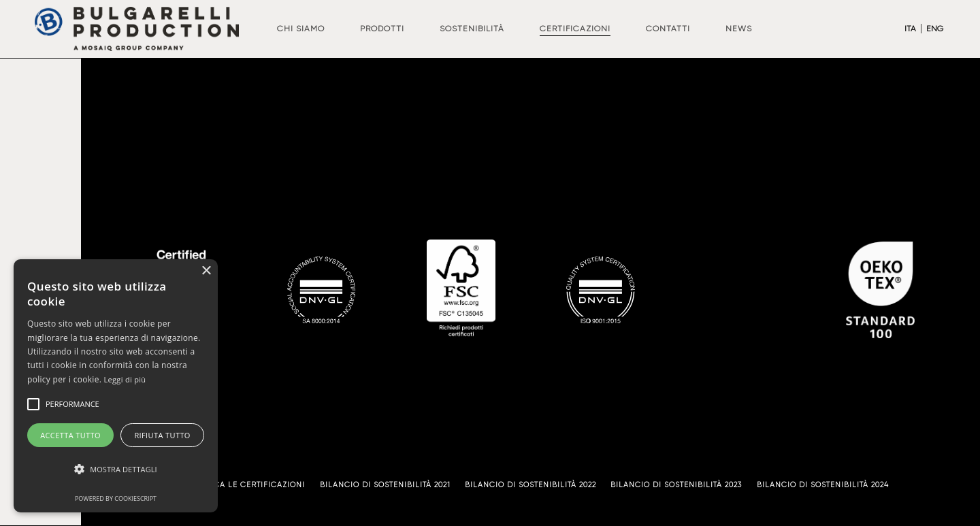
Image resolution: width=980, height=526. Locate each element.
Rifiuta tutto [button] (162, 435)
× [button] (206, 271)
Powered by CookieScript (116, 498)
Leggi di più (125, 379)
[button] (116, 470)
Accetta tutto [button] (70, 435)
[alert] (116, 386)
